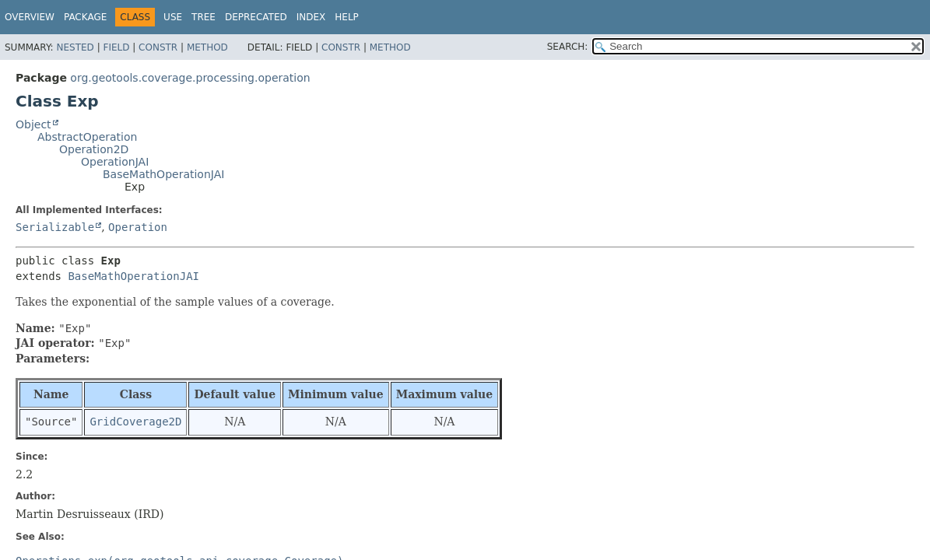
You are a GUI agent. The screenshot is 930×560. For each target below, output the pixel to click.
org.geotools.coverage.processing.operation (190, 78)
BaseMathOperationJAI (163, 174)
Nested (75, 47)
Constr (158, 47)
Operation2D (94, 149)
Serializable (55, 227)
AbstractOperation (87, 137)
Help (347, 17)
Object (33, 124)
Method (207, 47)
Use (173, 17)
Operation (138, 227)
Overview (30, 17)
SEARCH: (568, 47)
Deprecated (256, 17)
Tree (204, 17)
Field (116, 47)
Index (311, 17)
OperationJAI (115, 162)
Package (85, 17)
